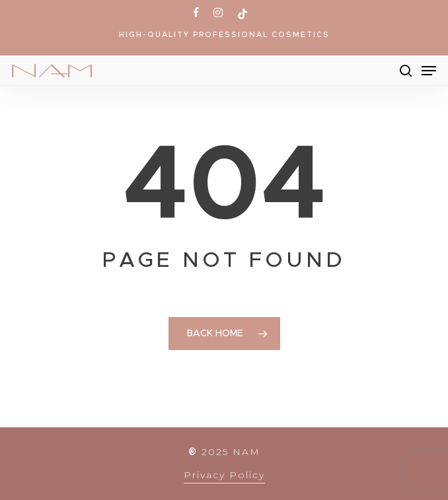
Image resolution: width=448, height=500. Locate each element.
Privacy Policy (224, 475)
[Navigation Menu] (429, 71)
